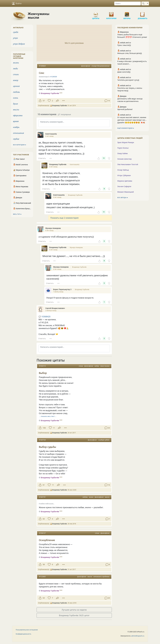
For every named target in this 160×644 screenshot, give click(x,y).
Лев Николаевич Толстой (128, 164)
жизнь (91, 497)
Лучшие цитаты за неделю (74, 610)
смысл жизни (105, 366)
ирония (16, 86)
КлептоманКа (75, 165)
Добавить (143, 13)
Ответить (42, 158)
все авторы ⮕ (123, 197)
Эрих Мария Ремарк (126, 142)
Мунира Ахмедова (76, 247)
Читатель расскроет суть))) (128, 80)
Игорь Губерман (124, 175)
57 (44, 101)
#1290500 (54, 77)
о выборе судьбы (104, 440)
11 (104, 158)
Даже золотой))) (124, 72)
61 (44, 485)
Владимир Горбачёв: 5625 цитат (74, 615)
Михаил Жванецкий (126, 192)
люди (15, 69)
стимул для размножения (100, 66)
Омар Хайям (122, 153)
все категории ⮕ (20, 145)
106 (44, 428)
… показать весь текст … (48, 416)
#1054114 (42, 366)
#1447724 (42, 440)
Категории (111, 13)
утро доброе (19, 44)
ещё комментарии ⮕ (126, 128)
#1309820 (42, 66)
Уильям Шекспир (124, 159)
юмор (16, 80)
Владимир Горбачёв (75, 195)
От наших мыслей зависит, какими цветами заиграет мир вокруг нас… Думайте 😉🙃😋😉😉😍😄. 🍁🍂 (132, 120)
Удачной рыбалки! (125, 109)
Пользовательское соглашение (27, 630)
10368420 (44, 317)
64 (44, 598)
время (16, 121)
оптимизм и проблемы (101, 577)
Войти (17, 3)
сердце (16, 139)
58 (44, 564)
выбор (97, 366)
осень (16, 98)
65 (44, 519)
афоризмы (18, 115)
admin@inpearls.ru (138, 636)
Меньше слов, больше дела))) (130, 53)
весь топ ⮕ (17, 214)
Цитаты (96, 13)
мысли (107, 497)
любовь (85, 497)
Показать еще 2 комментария (64, 218)
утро (15, 38)
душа (15, 104)
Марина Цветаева (125, 181)
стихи (81, 366)
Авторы (127, 13)
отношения (18, 133)
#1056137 (42, 533)
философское (86, 66)
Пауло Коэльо (123, 148)
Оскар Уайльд (123, 170)
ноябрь (16, 127)
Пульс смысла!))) (124, 45)
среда (16, 32)
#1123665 (42, 577)
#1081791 (42, 497)
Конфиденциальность (23, 634)
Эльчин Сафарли (124, 186)
